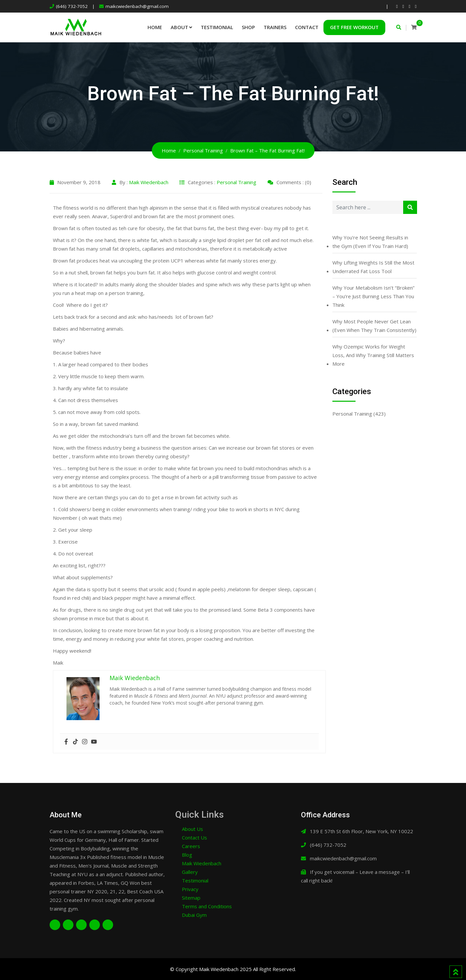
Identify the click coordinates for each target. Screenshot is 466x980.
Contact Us (194, 837)
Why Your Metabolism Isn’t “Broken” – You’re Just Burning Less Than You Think (373, 296)
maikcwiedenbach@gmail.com (137, 6)
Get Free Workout (354, 27)
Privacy (190, 889)
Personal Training (236, 182)
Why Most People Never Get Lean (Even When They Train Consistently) (374, 326)
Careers (191, 846)
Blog (187, 855)
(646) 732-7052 (72, 6)
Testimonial (217, 27)
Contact (307, 27)
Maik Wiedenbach (149, 182)
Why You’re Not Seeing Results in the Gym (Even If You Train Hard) (370, 242)
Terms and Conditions (207, 906)
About (179, 27)
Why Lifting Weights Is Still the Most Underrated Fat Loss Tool (373, 267)
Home (155, 27)
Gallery (190, 872)
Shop (248, 27)
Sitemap (191, 898)
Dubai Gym (194, 915)
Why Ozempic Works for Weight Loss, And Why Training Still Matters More (373, 355)
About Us (192, 829)
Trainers (275, 27)
